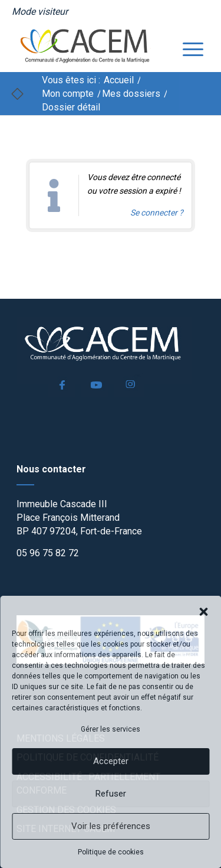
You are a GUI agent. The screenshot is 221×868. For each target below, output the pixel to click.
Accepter (111, 761)
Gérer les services (111, 729)
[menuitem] (40, 12)
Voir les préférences (111, 826)
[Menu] (187, 48)
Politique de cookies (111, 852)
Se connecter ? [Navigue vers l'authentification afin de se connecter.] (157, 213)
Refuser (111, 794)
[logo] (92, 48)
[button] (203, 611)
